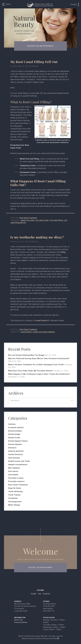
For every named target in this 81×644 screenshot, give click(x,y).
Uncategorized (15, 502)
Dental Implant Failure (18, 441)
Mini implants (14, 468)
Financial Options (21, 622)
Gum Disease (14, 458)
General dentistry (16, 451)
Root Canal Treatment (28, 218)
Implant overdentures (18, 465)
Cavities (12, 424)
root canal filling (56, 220)
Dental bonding (15, 431)
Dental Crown (14, 438)
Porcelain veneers (16, 481)
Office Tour (19, 620)
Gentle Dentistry (16, 454)
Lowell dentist (26, 332)
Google (34, 594)
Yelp (40, 594)
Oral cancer (13, 471)
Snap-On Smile (15, 488)
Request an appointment (40, 46)
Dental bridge (14, 434)
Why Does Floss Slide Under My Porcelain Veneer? (31, 371)
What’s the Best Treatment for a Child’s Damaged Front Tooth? (36, 365)
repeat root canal (27, 220)
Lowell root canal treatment (44, 332)
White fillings (14, 505)
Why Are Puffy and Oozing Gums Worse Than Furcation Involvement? (39, 359)
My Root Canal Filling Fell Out (34, 62)
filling (63, 252)
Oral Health (13, 475)
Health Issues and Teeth (19, 461)
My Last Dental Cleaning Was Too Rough (26, 355)
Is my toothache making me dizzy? (37, 237)
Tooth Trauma (14, 495)
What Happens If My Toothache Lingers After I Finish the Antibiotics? (39, 374)
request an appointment (40, 568)
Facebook (46, 594)
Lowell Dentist (41, 321)
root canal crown (42, 220)
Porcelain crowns (16, 478)
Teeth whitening (15, 491)
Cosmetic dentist (16, 428)
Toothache (13, 498)
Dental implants (15, 444)
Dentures (12, 448)
